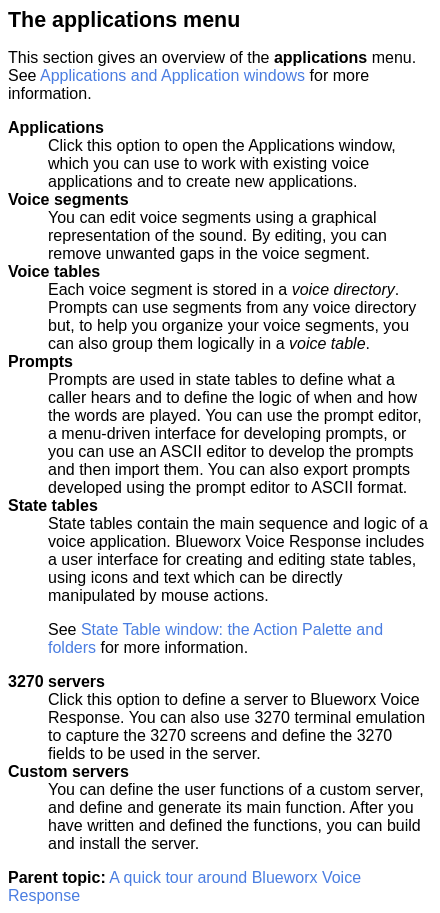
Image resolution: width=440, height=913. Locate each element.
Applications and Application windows (172, 75)
